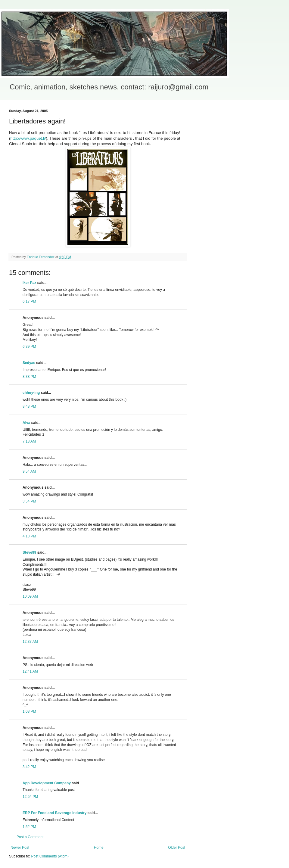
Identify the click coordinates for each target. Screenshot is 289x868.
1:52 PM (29, 827)
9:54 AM (29, 471)
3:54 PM (29, 501)
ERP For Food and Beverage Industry (54, 813)
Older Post (177, 848)
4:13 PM (29, 536)
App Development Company (47, 783)
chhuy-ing (31, 393)
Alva (26, 423)
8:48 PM (29, 406)
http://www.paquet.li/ (28, 138)
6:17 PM (29, 301)
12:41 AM (30, 671)
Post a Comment (30, 837)
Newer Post (20, 848)
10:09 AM (30, 596)
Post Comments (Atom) (50, 856)
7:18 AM (29, 441)
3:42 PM (29, 767)
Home (99, 848)
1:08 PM (29, 711)
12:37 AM (30, 642)
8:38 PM (29, 377)
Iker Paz (29, 283)
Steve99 (29, 552)
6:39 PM (29, 347)
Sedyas (29, 363)
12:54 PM (30, 797)
